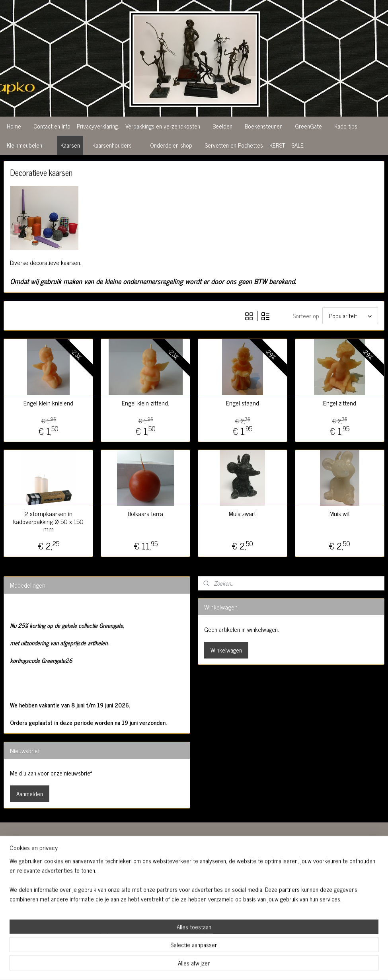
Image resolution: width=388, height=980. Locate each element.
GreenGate (308, 126)
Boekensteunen (264, 126)
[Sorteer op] (350, 315)
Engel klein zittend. (145, 402)
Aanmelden (30, 793)
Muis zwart (242, 513)
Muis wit (340, 513)
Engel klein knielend (48, 402)
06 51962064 (151, 902)
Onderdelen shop (171, 145)
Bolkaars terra (145, 513)
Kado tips (346, 126)
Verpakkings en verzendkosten (163, 126)
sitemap (178, 965)
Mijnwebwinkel (265, 965)
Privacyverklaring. (98, 126)
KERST (277, 145)
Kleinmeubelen (24, 145)
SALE (297, 145)
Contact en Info (52, 126)
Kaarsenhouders (112, 145)
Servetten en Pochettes (234, 145)
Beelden (222, 126)
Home (14, 126)
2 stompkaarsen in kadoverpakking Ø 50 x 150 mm (48, 521)
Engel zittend (340, 402)
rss (189, 965)
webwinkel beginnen (212, 965)
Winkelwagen (226, 650)
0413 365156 (149, 893)
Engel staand (243, 402)
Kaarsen (70, 145)
